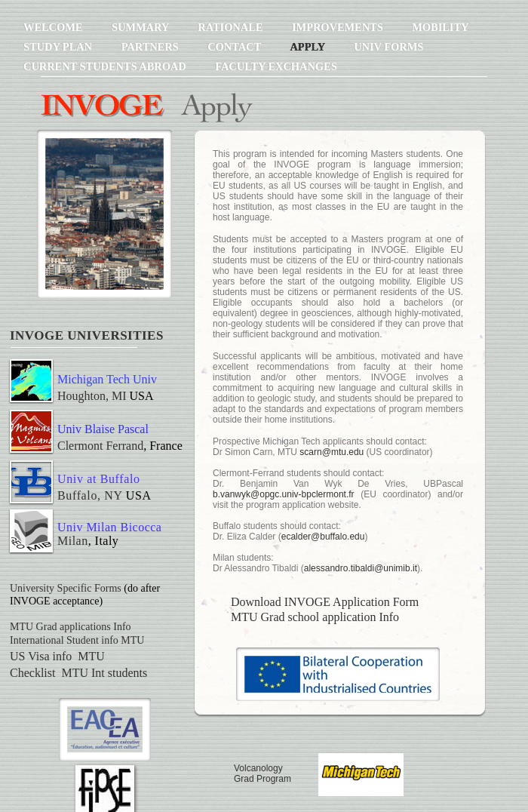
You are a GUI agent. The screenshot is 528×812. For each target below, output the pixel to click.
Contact (235, 47)
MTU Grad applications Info (71, 627)
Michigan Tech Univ (107, 379)
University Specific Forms (66, 588)
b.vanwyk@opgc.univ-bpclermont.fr (284, 494)
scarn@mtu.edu (332, 452)
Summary (141, 27)
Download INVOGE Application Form (325, 602)
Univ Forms (388, 47)
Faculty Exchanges (276, 66)
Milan (73, 541)
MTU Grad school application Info (315, 617)
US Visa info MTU (57, 656)
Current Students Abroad (106, 66)
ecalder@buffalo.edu (323, 537)
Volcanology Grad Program (262, 774)
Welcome (54, 27)
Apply (309, 47)
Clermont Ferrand (100, 446)
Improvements (339, 27)
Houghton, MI (92, 396)
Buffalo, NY (90, 495)
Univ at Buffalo (99, 479)
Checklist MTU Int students (78, 673)
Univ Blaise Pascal (103, 429)
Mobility (440, 27)
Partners (152, 47)
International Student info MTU (77, 640)
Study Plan (59, 47)
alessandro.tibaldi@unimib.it (361, 568)
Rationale (232, 27)
